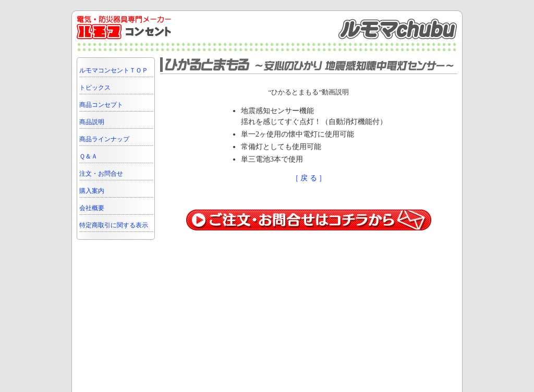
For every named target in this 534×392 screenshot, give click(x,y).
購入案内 (92, 191)
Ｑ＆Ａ (88, 156)
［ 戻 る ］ (309, 178)
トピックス (95, 88)
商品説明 (92, 122)
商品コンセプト (101, 105)
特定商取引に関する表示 (114, 225)
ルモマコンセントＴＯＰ (114, 70)
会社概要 (92, 208)
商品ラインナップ (104, 139)
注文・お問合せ (101, 174)
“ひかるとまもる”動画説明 (309, 92)
